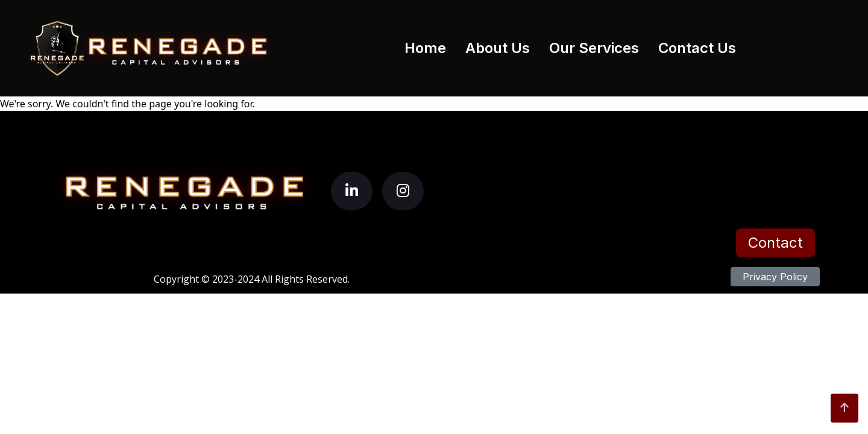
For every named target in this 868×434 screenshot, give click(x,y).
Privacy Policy (775, 277)
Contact (775, 243)
